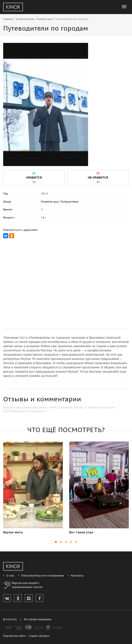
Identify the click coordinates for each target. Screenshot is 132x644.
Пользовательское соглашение (43, 576)
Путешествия (69, 202)
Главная (8, 19)
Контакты (77, 576)
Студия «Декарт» (39, 636)
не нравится (98, 178)
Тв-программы (25, 19)
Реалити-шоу (45, 19)
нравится (34, 178)
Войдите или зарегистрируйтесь (25, 407)
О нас (10, 576)
